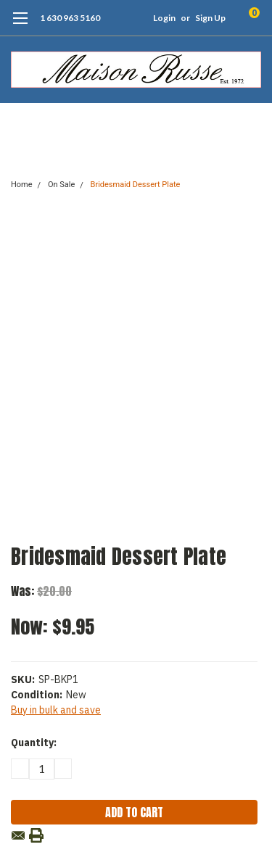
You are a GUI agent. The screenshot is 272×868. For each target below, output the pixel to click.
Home (22, 185)
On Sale (61, 185)
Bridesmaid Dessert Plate (136, 185)
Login (164, 18)
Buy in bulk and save (56, 710)
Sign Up (210, 18)
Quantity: (34, 743)
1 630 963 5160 (70, 18)
